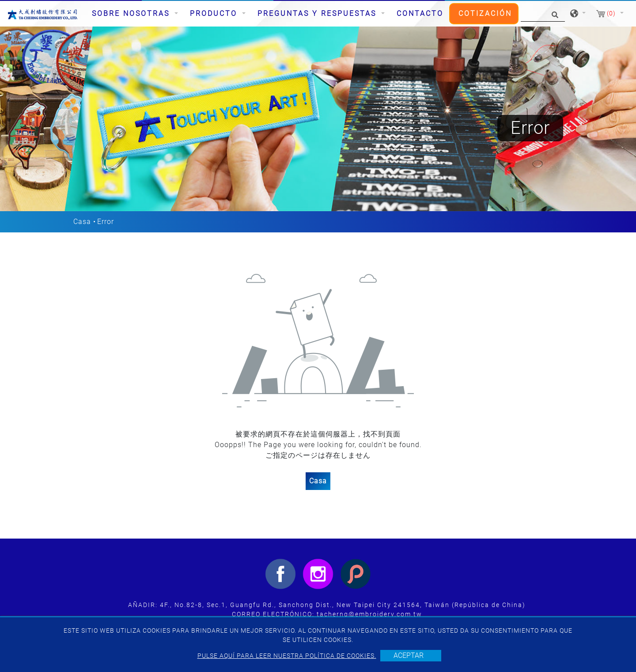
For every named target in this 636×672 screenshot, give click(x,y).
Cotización (485, 13)
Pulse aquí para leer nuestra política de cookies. (287, 656)
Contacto (420, 13)
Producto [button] (215, 13)
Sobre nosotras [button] (132, 13)
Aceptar (409, 655)
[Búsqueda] (543, 14)
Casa (82, 222)
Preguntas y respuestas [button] (318, 13)
